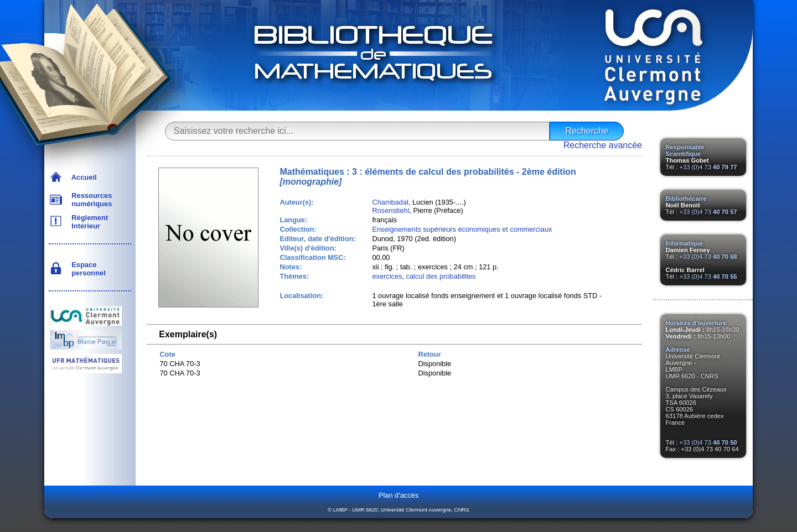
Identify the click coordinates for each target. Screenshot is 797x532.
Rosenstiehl (390, 210)
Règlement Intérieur (88, 222)
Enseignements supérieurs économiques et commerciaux (462, 229)
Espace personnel (87, 269)
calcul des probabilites (441, 276)
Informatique (685, 243)
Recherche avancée (603, 145)
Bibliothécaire (686, 199)
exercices (387, 276)
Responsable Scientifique (685, 150)
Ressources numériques (90, 200)
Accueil (82, 177)
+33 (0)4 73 (708, 167)
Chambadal (390, 202)
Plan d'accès (398, 495)
